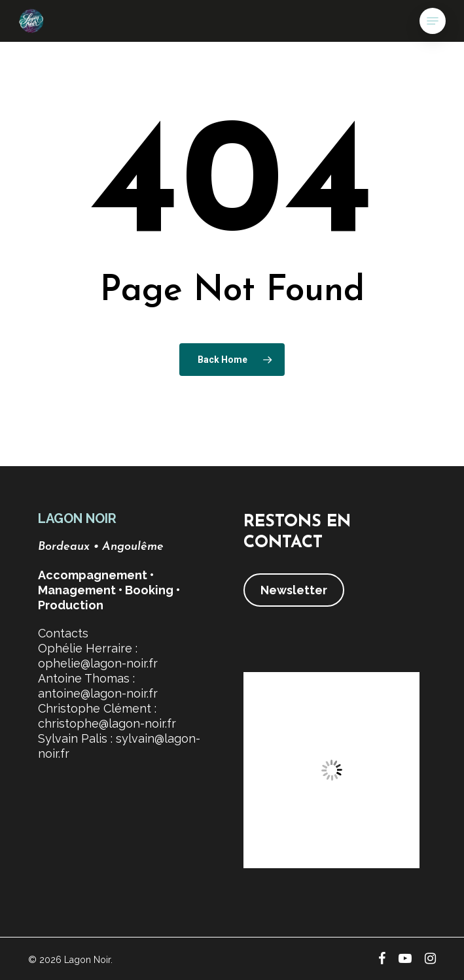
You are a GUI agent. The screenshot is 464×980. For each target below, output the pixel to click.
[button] (433, 21)
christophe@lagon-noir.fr (107, 723)
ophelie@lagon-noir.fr (98, 663)
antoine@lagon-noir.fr (98, 693)
